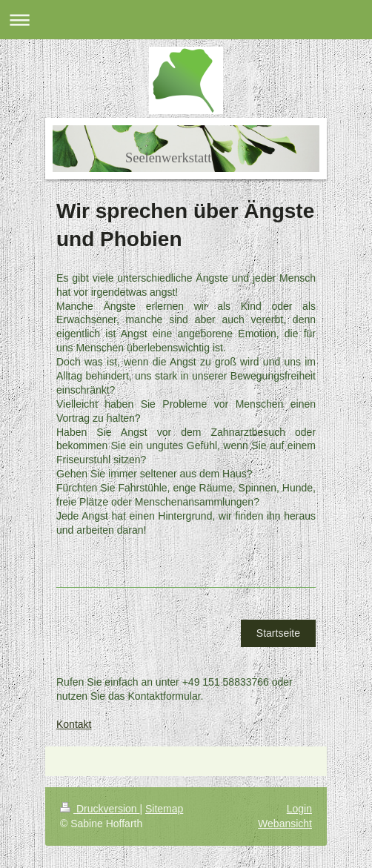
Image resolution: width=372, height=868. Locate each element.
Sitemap (164, 809)
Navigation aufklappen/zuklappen (186, 20)
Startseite (278, 633)
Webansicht (285, 824)
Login (299, 809)
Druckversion (100, 809)
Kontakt (74, 724)
